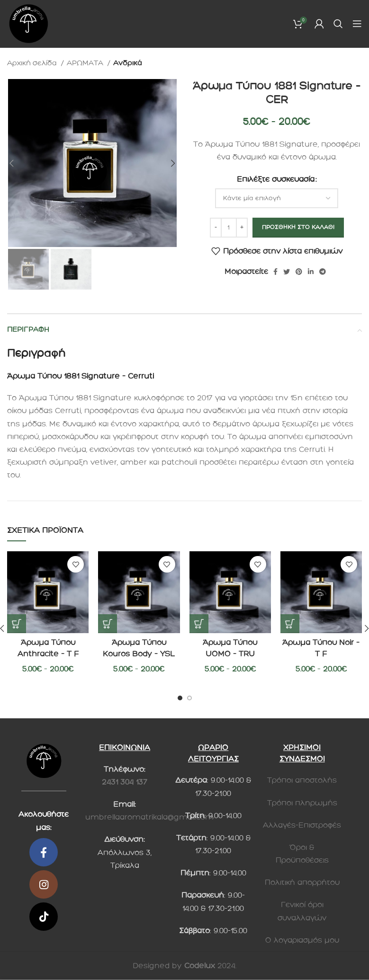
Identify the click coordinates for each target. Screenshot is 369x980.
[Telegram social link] (323, 272)
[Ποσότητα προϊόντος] (229, 228)
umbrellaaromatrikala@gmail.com (149, 817)
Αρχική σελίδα (33, 63)
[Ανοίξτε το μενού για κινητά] (357, 24)
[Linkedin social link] (311, 272)
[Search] (338, 24)
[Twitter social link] (287, 272)
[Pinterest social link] (299, 272)
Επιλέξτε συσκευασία (276, 179)
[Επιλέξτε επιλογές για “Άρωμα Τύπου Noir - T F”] (290, 624)
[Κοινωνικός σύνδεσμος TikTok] (44, 917)
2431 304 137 (125, 782)
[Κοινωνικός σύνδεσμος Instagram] (44, 884)
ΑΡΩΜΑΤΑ (86, 63)
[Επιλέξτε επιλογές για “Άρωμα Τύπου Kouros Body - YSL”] (108, 624)
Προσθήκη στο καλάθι (298, 227)
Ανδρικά (128, 63)
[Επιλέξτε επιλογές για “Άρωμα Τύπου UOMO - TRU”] (199, 624)
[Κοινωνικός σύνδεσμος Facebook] (275, 272)
